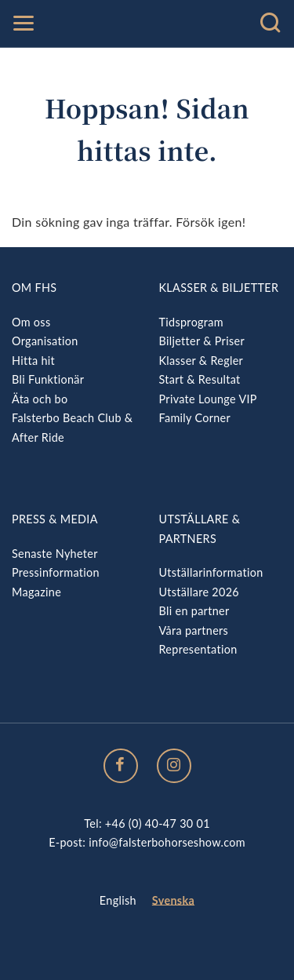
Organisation (45, 341)
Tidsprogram (191, 322)
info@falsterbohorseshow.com (167, 842)
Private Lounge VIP (208, 399)
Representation (198, 649)
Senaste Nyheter (55, 554)
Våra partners (194, 630)
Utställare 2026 (199, 592)
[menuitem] (118, 901)
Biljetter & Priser (202, 341)
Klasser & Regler (201, 361)
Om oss (31, 322)
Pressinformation (56, 572)
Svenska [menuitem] (173, 900)
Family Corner (195, 418)
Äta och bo (40, 399)
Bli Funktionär (48, 379)
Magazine (36, 592)
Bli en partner (194, 611)
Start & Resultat (200, 379)
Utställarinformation (211, 572)
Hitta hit (33, 361)
